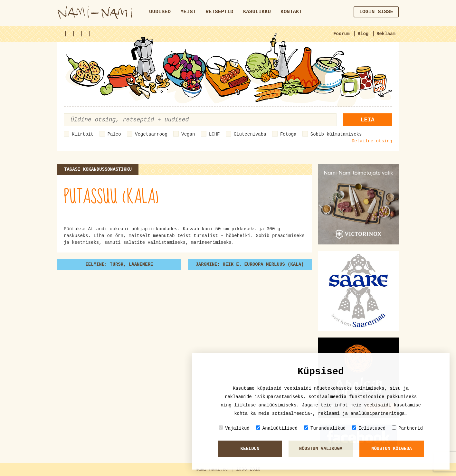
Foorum (341, 34)
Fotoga (288, 134)
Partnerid (407, 428)
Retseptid (219, 12)
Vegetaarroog (151, 134)
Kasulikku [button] (257, 12)
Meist (188, 12)
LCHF (214, 134)
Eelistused (369, 428)
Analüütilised (277, 428)
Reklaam (386, 34)
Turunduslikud (325, 428)
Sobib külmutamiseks (336, 134)
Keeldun (250, 449)
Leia (368, 120)
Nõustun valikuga (321, 449)
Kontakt (291, 12)
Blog (363, 34)
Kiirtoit (83, 134)
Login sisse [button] (376, 12)
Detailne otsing (372, 141)
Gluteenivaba (250, 134)
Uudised (160, 12)
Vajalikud (234, 428)
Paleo (114, 134)
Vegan (188, 134)
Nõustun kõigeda (392, 449)
